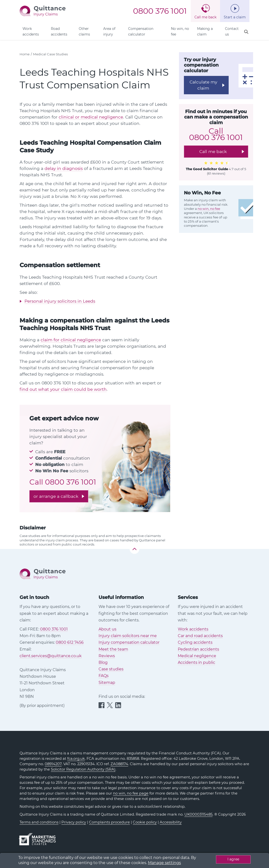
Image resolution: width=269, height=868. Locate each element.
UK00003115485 (198, 814)
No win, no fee (180, 31)
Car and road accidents (200, 636)
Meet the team (113, 649)
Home (25, 54)
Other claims (84, 31)
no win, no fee (209, 209)
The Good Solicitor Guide (207, 169)
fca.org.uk (76, 759)
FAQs (104, 676)
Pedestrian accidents (198, 649)
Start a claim (235, 17)
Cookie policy (145, 822)
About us (107, 629)
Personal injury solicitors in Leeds (60, 301)
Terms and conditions (39, 822)
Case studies (111, 669)
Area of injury (109, 31)
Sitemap (107, 683)
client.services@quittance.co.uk (51, 656)
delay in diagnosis (64, 168)
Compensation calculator (141, 31)
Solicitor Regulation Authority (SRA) (83, 769)
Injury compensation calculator (129, 642)
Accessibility (171, 822)
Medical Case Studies (50, 54)
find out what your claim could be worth (63, 389)
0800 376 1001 (160, 11)
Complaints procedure (109, 822)
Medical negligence (197, 656)
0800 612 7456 (70, 642)
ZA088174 (119, 764)
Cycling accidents (195, 642)
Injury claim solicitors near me (128, 636)
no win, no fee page (131, 793)
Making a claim (205, 31)
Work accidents (31, 31)
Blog (103, 662)
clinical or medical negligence (91, 117)
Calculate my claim (203, 85)
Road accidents (59, 31)
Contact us (232, 31)
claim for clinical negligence (71, 340)
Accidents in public (196, 662)
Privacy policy (74, 822)
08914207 (53, 764)
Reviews (107, 656)
